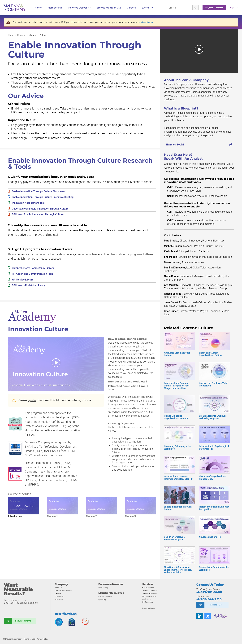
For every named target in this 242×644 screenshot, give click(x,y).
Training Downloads (151, 590)
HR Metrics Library (24, 282)
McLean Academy (150, 596)
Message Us (216, 605)
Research (22, 35)
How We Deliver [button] (80, 8)
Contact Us (60, 596)
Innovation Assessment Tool (30, 204)
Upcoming (103, 599)
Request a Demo (23, 621)
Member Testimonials (65, 590)
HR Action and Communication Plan (35, 276)
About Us (59, 588)
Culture (33, 35)
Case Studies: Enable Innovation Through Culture (43, 210)
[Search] (178, 8)
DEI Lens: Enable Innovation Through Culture (41, 216)
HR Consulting (149, 602)
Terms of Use (29, 639)
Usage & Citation (150, 608)
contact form (145, 22)
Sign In (234, 8)
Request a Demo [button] (214, 8)
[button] (199, 51)
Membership (55, 8)
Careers (58, 593)
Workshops (147, 599)
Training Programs (151, 593)
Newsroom (60, 599)
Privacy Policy (42, 639)
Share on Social (199, 145)
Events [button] (147, 8)
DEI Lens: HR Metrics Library (30, 288)
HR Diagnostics (149, 588)
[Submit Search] (196, 8)
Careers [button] (131, 8)
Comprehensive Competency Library (36, 270)
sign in (32, 403)
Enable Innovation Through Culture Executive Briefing (46, 198)
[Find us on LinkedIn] (200, 616)
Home (38, 8)
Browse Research (106, 597)
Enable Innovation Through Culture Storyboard (42, 191)
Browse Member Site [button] (109, 8)
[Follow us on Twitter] (208, 616)
